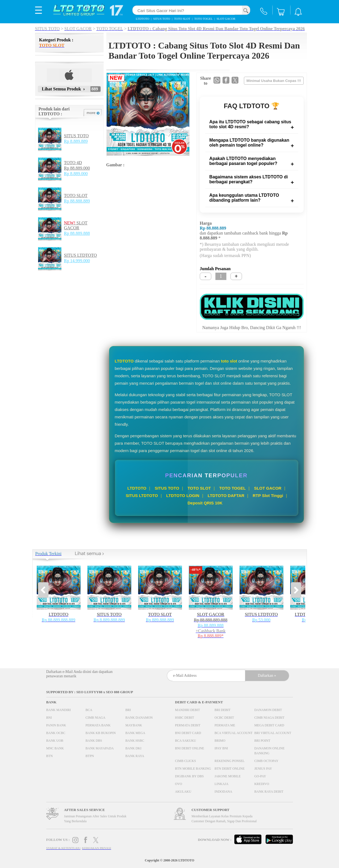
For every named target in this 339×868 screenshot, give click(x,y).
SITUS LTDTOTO (80, 255)
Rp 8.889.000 (76, 174)
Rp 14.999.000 (77, 261)
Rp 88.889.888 (77, 233)
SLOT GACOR (76, 225)
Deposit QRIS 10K (205, 503)
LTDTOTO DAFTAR (226, 496)
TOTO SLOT (76, 195)
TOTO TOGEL (233, 488)
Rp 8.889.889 (76, 141)
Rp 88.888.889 (77, 201)
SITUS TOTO (76, 136)
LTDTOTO (137, 488)
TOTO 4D (73, 163)
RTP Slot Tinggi (268, 496)
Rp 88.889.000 (77, 168)
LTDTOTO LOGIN (183, 496)
